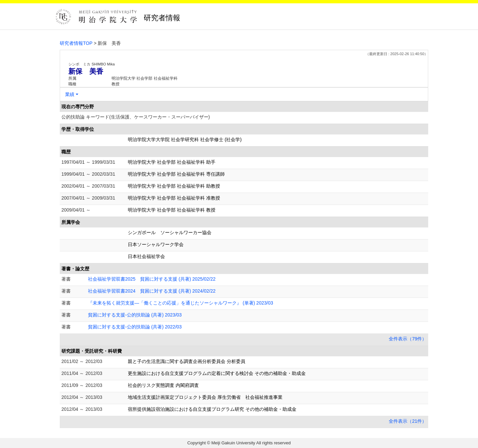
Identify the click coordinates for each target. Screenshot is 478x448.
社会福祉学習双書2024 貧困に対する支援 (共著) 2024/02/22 (152, 291)
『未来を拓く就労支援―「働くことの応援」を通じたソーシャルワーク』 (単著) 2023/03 (181, 303)
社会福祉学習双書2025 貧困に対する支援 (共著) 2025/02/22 (152, 279)
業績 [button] (70, 94)
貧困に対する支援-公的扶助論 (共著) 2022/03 (135, 327)
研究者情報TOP (76, 43)
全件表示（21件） (408, 421)
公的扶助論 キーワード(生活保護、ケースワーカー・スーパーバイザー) (136, 117)
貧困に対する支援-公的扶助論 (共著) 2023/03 (135, 315)
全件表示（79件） (408, 339)
